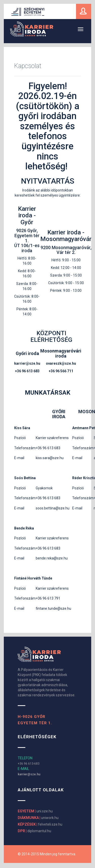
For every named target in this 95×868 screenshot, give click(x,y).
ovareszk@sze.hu (61, 363)
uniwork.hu (38, 818)
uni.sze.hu (35, 811)
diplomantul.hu (34, 831)
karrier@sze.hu (27, 363)
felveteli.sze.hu (40, 824)
